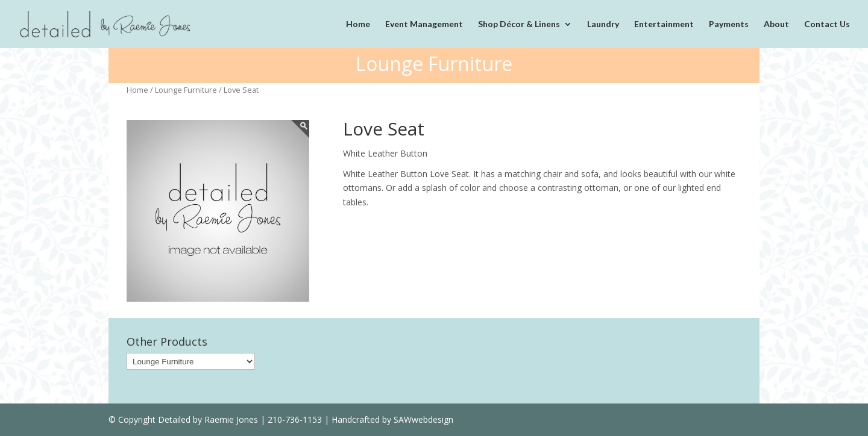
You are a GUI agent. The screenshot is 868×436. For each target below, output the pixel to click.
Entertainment (664, 24)
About (776, 24)
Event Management (424, 24)
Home (358, 24)
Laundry (603, 24)
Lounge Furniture (186, 90)
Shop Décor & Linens (519, 24)
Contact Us (827, 24)
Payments (729, 24)
